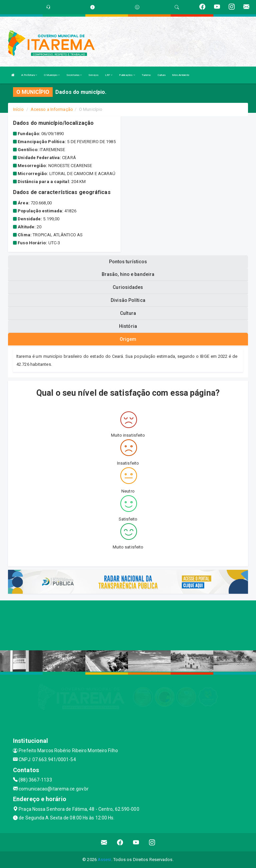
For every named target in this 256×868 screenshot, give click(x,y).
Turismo (146, 75)
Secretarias (74, 75)
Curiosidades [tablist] (128, 287)
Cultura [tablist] (128, 313)
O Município (52, 75)
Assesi (104, 860)
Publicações (127, 75)
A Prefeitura (29, 75)
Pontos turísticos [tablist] (128, 262)
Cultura (162, 75)
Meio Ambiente (181, 75)
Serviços (93, 75)
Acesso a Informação (52, 109)
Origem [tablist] (128, 339)
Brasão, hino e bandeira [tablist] (128, 274)
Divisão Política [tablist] (128, 300)
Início (18, 109)
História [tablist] (128, 326)
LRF (109, 75)
